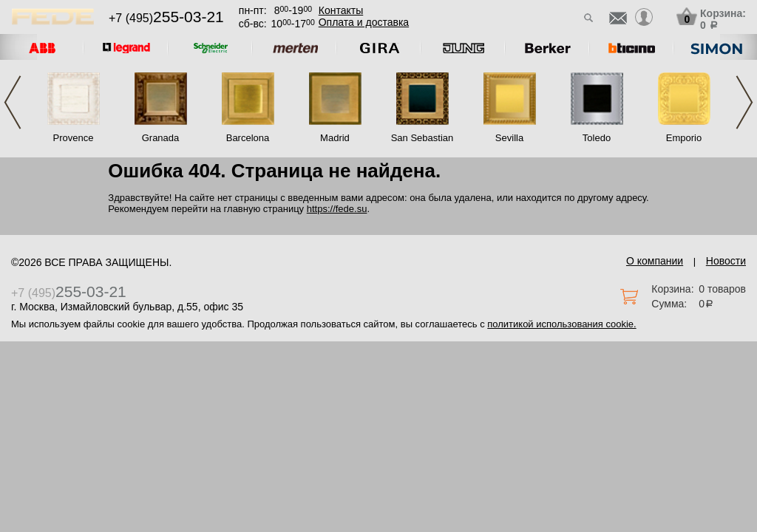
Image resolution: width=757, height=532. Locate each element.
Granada (161, 138)
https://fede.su (337, 209)
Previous (13, 102)
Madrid (335, 138)
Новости (726, 261)
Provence (74, 138)
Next (744, 102)
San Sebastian (422, 138)
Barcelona (248, 138)
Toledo (597, 138)
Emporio (684, 138)
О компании (655, 261)
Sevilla (509, 138)
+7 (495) (166, 18)
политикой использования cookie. (561, 324)
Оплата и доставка (364, 22)
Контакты (341, 10)
